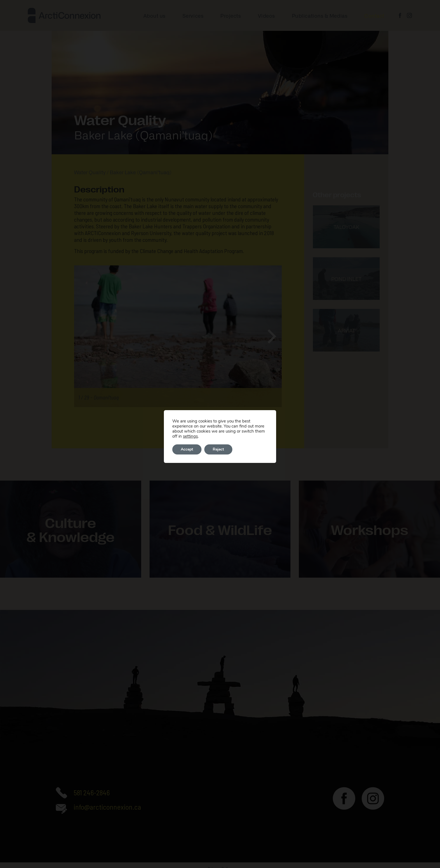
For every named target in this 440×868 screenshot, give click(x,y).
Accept (187, 449)
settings (190, 436)
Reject (218, 449)
